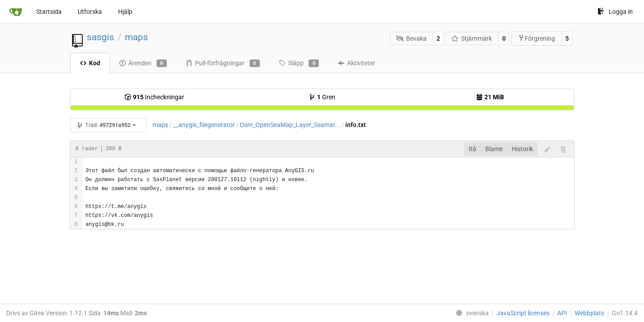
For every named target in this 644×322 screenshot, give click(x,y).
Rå (472, 149)
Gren (322, 97)
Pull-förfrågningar (223, 64)
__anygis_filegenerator (204, 125)
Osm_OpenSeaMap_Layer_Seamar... (290, 125)
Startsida (49, 12)
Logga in (615, 12)
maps (136, 37)
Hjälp (125, 12)
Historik (522, 149)
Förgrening (536, 38)
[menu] (470, 313)
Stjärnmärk (472, 38)
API (562, 313)
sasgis (100, 37)
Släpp (299, 64)
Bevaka (411, 38)
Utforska (90, 12)
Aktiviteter (356, 63)
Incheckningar (154, 97)
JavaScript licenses (523, 313)
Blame (494, 149)
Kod (90, 63)
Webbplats (589, 313)
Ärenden (143, 64)
